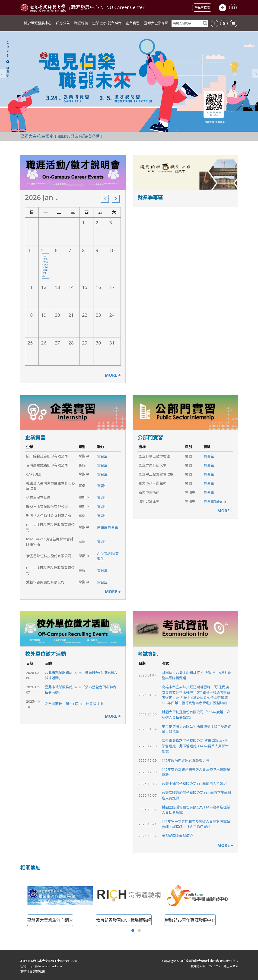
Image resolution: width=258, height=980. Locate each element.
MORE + (113, 375)
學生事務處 (202, 7)
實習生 (102, 456)
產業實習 (133, 23)
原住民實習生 (108, 527)
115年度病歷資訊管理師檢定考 (186, 760)
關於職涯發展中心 (38, 23)
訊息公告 (63, 23)
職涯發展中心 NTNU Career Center (108, 7)
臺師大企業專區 (156, 23)
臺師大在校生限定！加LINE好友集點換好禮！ (62, 136)
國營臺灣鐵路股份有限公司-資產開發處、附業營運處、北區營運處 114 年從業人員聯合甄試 (195, 746)
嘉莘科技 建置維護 (33, 971)
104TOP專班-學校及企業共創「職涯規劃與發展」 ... (45, 266)
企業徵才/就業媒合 (107, 23)
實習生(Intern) (215, 501)
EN (233, 8)
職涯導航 (81, 23)
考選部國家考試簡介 (177, 836)
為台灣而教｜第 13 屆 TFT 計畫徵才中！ (76, 704)
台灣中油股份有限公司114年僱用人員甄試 (194, 784)
